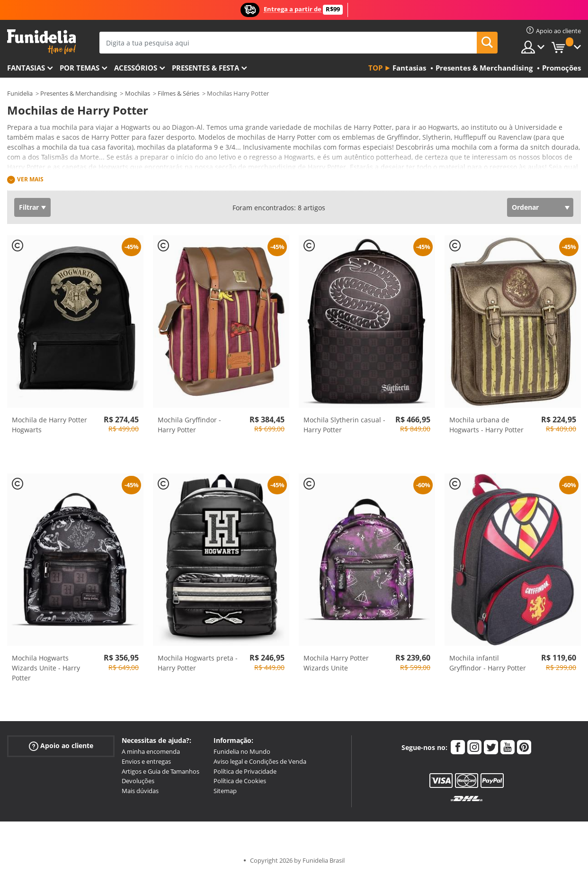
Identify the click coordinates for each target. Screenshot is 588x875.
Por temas (80, 68)
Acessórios (136, 68)
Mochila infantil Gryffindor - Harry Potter (488, 663)
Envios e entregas (146, 761)
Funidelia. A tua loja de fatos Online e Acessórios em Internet (41, 42)
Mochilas (138, 93)
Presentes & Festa (205, 68)
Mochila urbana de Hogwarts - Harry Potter (486, 425)
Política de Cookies (240, 781)
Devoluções (138, 781)
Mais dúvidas (140, 791)
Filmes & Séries (178, 93)
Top (375, 68)
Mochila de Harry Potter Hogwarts (49, 425)
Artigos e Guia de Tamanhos (160, 771)
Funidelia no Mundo (242, 751)
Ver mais (30, 179)
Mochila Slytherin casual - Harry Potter (344, 425)
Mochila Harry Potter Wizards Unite (336, 663)
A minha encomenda (151, 751)
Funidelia (20, 93)
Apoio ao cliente (61, 746)
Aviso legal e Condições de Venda (260, 761)
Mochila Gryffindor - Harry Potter (189, 425)
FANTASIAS (26, 68)
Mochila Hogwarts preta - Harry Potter (198, 663)
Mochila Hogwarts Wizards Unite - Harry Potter (46, 668)
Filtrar (29, 207)
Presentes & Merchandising (79, 93)
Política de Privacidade (245, 771)
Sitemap (225, 791)
